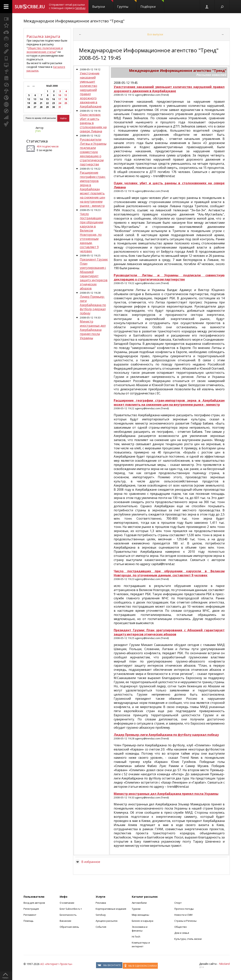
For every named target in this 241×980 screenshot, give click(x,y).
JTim (38, 131)
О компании (67, 903)
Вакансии (65, 921)
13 (35, 99)
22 (47, 103)
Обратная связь (69, 927)
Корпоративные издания (111, 909)
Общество (181, 927)
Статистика (37, 141)
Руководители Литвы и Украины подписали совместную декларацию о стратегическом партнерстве (93, 152)
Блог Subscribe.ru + (71, 909)
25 (66, 103)
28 (41, 107)
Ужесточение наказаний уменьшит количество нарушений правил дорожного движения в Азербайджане (91, 90)
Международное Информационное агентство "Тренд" (74, 21)
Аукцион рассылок (107, 921)
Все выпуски (155, 34)
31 (60, 107)
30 (53, 107)
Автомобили (139, 903)
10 (60, 95)
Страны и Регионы (185, 921)
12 (29, 99)
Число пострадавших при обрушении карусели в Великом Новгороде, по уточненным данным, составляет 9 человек (92, 233)
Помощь (29, 921)
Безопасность (68, 915)
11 (66, 95)
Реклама (101, 903)
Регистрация (31, 909)
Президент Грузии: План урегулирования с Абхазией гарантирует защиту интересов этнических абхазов (94, 274)
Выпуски (103, 4)
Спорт (178, 903)
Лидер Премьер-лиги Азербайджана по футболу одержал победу (93, 305)
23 (53, 103)
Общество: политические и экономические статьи (45, 50)
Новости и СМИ (183, 915)
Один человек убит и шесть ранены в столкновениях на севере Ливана (93, 123)
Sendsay (101, 915)
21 (41, 103)
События (101, 927)
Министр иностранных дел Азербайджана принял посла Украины (93, 330)
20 (35, 103)
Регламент (30, 915)
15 (47, 99)
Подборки (152, 4)
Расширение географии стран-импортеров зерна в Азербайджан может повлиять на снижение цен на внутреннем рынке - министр (93, 189)
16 (53, 99)
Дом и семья (182, 933)
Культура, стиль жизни (188, 939)
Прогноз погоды (184, 909)
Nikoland (224, 964)
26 (29, 107)
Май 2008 (52, 86)
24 (60, 103)
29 (47, 107)
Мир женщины (140, 915)
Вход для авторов (34, 903)
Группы (127, 4)
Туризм (136, 909)
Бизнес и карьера (143, 921)
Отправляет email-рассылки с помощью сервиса (67, 6)
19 (29, 103)
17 (60, 99)
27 (35, 107)
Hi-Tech (136, 937)
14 (41, 99)
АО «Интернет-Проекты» (56, 964)
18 (66, 99)
